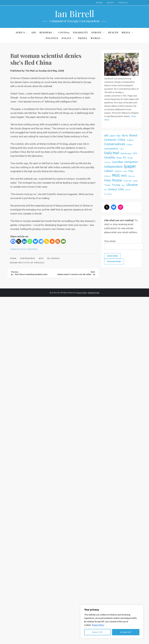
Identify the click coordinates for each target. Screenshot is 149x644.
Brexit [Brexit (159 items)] (133, 135)
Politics (52, 38)
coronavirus (28, 258)
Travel (83, 38)
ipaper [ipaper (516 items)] (130, 166)
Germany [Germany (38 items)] (107, 162)
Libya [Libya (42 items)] (125, 171)
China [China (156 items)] (121, 140)
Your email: (110, 241)
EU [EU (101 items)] (125, 157)
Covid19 (64, 32)
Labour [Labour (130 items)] (109, 171)
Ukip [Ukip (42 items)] (123, 185)
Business (47, 32)
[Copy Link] (47, 241)
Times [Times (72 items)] (107, 185)
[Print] (52, 241)
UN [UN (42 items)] (105, 190)
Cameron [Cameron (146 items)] (110, 140)
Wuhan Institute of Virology (27, 263)
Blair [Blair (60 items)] (119, 136)
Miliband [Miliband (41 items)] (107, 176)
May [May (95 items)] (131, 171)
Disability (81, 32)
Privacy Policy (98, 625)
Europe (98, 32)
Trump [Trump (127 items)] (116, 185)
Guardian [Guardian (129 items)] (118, 162)
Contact (123, 2)
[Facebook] (13, 241)
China (14, 249)
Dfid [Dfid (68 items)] (135, 153)
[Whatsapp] (30, 241)
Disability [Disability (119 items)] (110, 157)
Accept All (126, 632)
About (110, 2)
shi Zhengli (54, 258)
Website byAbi (94, 293)
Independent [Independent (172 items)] (113, 167)
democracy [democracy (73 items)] (126, 153)
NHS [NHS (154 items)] (124, 176)
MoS (41, 258)
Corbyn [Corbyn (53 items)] (129, 144)
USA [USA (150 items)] (121, 189)
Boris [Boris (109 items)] (125, 135)
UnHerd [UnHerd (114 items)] (112, 189)
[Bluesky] (35, 241)
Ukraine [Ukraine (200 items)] (132, 185)
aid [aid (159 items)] (106, 135)
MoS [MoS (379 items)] (116, 175)
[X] (19, 241)
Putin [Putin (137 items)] (108, 180)
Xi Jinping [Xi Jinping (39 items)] (108, 194)
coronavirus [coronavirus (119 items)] (111, 148)
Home (99, 2)
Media (128, 32)
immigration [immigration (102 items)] (131, 162)
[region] (112, 622)
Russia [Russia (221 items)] (117, 180)
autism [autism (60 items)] (112, 136)
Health (113, 32)
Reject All (98, 632)
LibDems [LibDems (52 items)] (118, 171)
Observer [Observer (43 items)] (132, 176)
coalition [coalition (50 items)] (130, 140)
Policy (68, 38)
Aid (34, 32)
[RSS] (58, 241)
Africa (22, 32)
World (97, 38)
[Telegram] (41, 241)
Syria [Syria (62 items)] (135, 181)
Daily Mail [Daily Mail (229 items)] (112, 153)
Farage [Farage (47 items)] (130, 158)
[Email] (63, 241)
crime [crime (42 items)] (122, 149)
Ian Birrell (74, 13)
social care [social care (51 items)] (127, 181)
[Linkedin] (24, 241)
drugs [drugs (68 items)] (119, 158)
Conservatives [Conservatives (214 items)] (115, 144)
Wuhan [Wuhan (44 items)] (128, 190)
